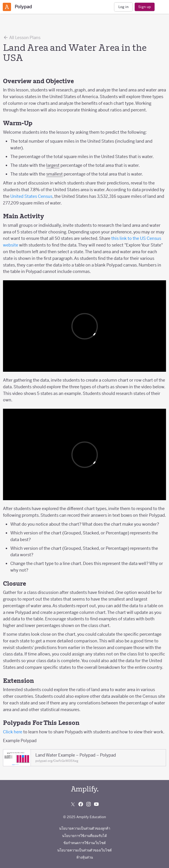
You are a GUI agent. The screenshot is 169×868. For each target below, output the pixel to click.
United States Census (31, 196)
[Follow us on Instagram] (89, 804)
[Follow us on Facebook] (81, 804)
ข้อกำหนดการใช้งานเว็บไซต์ (85, 843)
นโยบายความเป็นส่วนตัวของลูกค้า (85, 828)
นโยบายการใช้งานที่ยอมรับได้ (84, 836)
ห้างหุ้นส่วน (85, 857)
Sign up (145, 7)
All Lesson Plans (22, 37)
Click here (13, 732)
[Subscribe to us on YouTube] (96, 804)
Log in (123, 7)
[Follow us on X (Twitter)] (73, 804)
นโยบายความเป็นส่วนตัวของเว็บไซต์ (84, 850)
